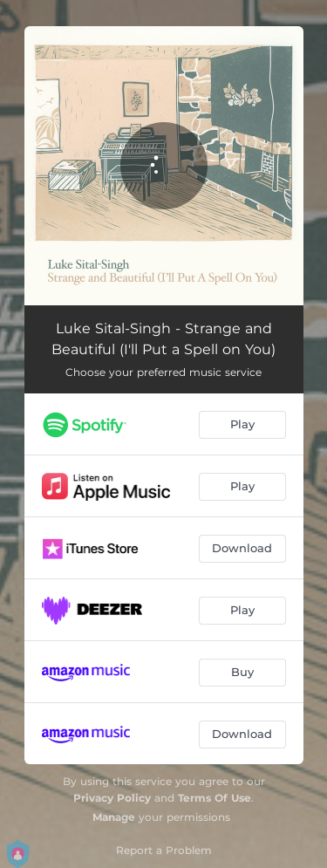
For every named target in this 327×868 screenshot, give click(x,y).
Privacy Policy (112, 798)
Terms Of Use (215, 798)
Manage (114, 817)
